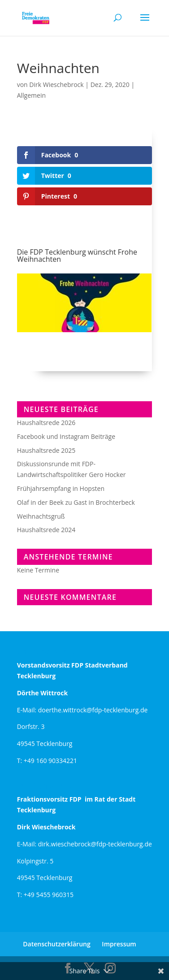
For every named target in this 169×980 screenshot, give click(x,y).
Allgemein (31, 95)
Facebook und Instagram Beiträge (66, 436)
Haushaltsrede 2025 (46, 450)
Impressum (119, 944)
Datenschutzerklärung (56, 944)
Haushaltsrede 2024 (46, 530)
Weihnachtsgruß (41, 516)
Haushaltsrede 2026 (46, 423)
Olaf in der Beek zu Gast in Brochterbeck (76, 502)
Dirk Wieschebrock (56, 85)
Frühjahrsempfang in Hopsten (61, 488)
